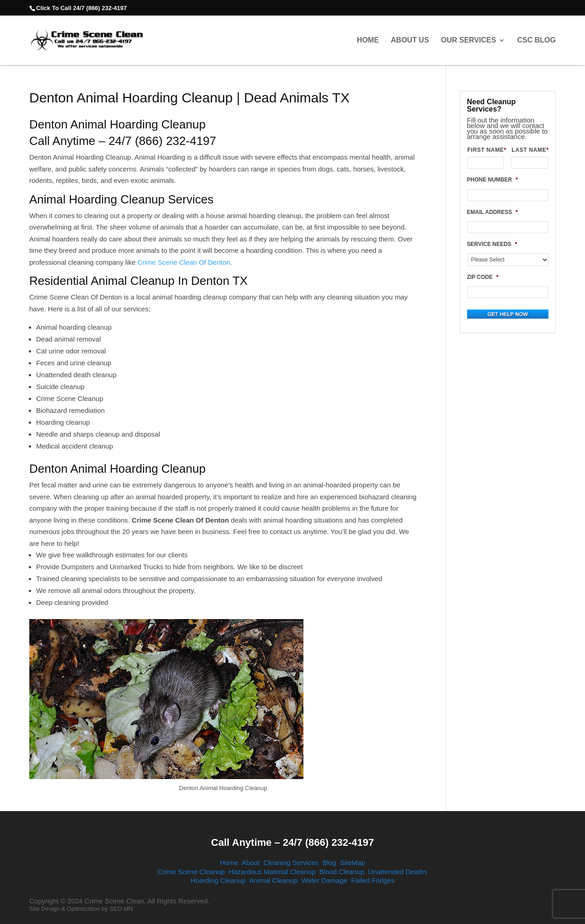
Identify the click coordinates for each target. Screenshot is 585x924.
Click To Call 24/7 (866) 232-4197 (81, 8)
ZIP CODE (483, 277)
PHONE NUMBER (492, 180)
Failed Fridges (373, 880)
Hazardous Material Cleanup (272, 872)
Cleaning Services (291, 863)
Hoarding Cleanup (218, 880)
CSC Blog (537, 40)
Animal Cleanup (273, 880)
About (251, 863)
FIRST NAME (486, 150)
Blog (329, 863)
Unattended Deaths (398, 872)
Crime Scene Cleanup (191, 872)
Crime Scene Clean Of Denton (183, 262)
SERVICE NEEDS (492, 244)
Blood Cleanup (342, 872)
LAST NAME (530, 150)
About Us (410, 40)
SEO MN (121, 909)
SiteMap (353, 863)
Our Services (469, 40)
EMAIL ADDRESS (492, 212)
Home (368, 40)
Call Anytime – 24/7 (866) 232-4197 (292, 842)
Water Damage (324, 880)
